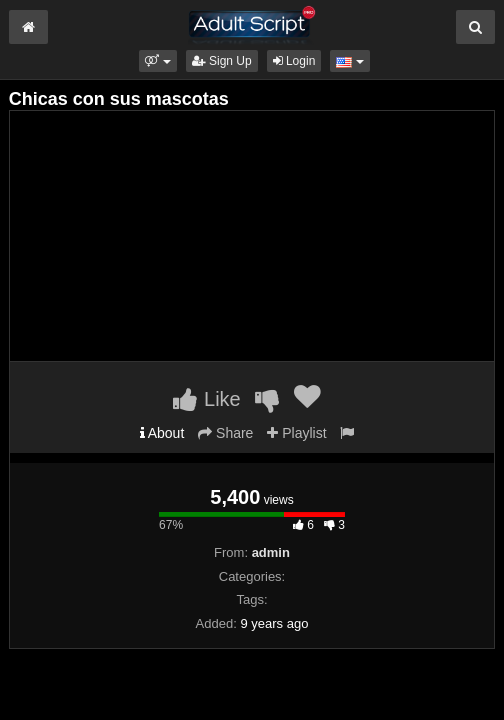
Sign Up (222, 61)
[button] (157, 61)
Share (225, 433)
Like (206, 399)
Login (294, 61)
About (162, 433)
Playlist (296, 433)
